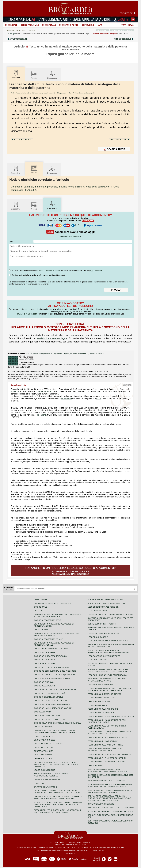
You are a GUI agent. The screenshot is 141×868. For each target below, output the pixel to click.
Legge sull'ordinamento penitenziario (107, 675)
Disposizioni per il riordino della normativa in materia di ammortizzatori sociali (57, 811)
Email (11, 241)
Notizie (34, 75)
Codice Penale (49, 25)
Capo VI (101, 34)
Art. (19, 39)
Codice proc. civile (30, 25)
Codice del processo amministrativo (53, 678)
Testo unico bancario (99, 702)
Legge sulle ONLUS (97, 660)
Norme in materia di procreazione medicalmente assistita (51, 775)
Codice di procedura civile (48, 620)
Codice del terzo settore (47, 716)
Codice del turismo (44, 682)
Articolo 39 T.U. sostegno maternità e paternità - (57, 353)
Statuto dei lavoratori (46, 787)
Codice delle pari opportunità (50, 693)
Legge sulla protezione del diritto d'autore (110, 614)
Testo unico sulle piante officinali (105, 745)
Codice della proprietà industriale (52, 704)
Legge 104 (39, 783)
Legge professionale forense (103, 607)
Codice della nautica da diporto (50, 701)
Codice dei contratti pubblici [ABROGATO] (55, 675)
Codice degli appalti (44, 727)
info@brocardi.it (55, 850)
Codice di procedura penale (48, 639)
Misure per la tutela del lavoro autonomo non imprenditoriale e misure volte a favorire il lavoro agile (58, 804)
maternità (15, 391)
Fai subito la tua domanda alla (71, 571)
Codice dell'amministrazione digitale (53, 708)
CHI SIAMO (102, 30)
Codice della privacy (45, 660)
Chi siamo (93, 850)
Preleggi (39, 611)
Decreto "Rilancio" (44, 751)
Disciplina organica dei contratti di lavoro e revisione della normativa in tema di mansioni (57, 792)
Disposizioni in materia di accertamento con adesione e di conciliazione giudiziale (110, 786)
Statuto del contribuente (101, 804)
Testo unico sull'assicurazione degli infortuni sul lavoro (107, 721)
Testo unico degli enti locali (102, 698)
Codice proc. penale (69, 25)
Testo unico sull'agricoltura (103, 741)
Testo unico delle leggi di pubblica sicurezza (111, 716)
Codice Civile (11, 25)
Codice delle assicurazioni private (52, 667)
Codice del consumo (44, 664)
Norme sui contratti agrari (102, 624)
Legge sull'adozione (44, 770)
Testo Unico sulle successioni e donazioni (109, 754)
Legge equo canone (98, 637)
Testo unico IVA (95, 766)
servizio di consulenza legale (52, 338)
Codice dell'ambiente (45, 686)
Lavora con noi (70, 853)
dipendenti (41, 415)
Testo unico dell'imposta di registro (106, 762)
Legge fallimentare (98, 611)
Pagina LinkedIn (116, 858)
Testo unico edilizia (98, 705)
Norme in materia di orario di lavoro (106, 603)
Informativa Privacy (70, 850)
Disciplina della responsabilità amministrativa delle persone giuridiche (108, 651)
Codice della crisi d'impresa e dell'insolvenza (57, 723)
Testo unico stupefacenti (101, 713)
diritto (99, 398)
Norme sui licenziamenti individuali (105, 600)
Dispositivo (16, 170)
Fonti (18, 34)
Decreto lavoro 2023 (45, 740)
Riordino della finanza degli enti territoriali (111, 808)
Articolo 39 (123, 34)
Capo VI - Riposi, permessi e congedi (81, 93)
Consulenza (52, 75)
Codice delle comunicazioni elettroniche (55, 690)
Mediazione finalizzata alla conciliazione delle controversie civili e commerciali (108, 670)
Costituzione (88, 25)
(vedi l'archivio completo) (70, 236)
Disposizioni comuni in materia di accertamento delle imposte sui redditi (108, 770)
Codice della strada (44, 652)
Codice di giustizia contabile (48, 697)
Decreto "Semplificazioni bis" (49, 744)
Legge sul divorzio (44, 759)
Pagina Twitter (110, 858)
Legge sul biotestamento (47, 780)
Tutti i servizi (128, 25)
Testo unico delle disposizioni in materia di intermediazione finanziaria (109, 733)
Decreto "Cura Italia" (45, 755)
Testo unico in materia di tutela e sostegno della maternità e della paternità (53, 34)
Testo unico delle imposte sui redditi (107, 758)
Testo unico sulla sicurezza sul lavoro (108, 737)
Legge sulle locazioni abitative (103, 633)
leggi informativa (96, 270)
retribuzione (66, 398)
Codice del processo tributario (50, 656)
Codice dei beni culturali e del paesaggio (55, 671)
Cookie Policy (83, 850)
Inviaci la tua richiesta (27, 314)
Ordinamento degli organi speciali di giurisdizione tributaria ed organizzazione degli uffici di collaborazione (109, 798)
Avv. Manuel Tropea (79, 844)
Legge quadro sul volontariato (104, 656)
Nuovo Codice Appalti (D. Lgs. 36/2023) (52, 603)
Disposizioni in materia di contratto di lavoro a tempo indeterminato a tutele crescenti (58, 798)
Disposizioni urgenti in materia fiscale (107, 781)
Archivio (102, 850)
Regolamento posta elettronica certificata (110, 811)
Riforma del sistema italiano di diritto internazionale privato (107, 680)
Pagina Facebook (104, 858)
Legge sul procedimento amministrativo (108, 641)
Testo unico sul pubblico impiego (105, 694)
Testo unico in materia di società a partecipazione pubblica (105, 750)
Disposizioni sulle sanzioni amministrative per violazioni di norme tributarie (111, 791)
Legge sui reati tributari (100, 685)
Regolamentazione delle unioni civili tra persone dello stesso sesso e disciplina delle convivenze (58, 764)
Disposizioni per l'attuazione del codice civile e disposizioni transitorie (57, 615)
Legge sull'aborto (44, 736)
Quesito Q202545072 (96, 353)
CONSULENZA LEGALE (122, 30)
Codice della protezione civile (50, 719)
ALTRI (100, 25)
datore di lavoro (45, 391)
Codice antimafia (42, 712)
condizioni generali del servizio (49, 270)
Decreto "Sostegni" (44, 747)
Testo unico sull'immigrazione (103, 709)
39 (25, 389)
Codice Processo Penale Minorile (51, 649)
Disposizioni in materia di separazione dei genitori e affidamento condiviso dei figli (55, 731)
